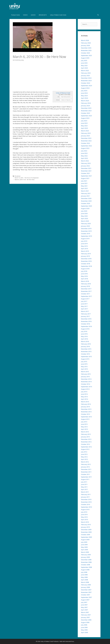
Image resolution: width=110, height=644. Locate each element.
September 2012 (86, 447)
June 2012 (84, 454)
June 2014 (84, 394)
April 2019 (84, 249)
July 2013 (84, 422)
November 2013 (86, 412)
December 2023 (86, 108)
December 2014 (86, 379)
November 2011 (86, 472)
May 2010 (84, 517)
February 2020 (86, 224)
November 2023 (86, 111)
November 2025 (86, 50)
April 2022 (84, 158)
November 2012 (86, 442)
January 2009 (85, 557)
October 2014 (86, 384)
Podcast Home (15, 15)
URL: (59, 97)
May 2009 (84, 547)
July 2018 (84, 271)
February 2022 (86, 163)
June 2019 (84, 244)
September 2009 (86, 537)
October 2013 (86, 414)
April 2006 (84, 632)
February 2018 (86, 284)
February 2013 (86, 434)
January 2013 (85, 437)
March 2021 (85, 191)
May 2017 (84, 306)
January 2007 (85, 617)
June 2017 (84, 304)
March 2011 (85, 492)
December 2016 (86, 319)
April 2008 (84, 580)
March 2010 (85, 522)
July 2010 (84, 512)
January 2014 (85, 407)
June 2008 (84, 575)
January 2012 (85, 467)
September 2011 (86, 477)
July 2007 (84, 602)
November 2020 (86, 201)
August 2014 (85, 389)
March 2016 (85, 341)
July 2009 (84, 542)
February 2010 (86, 525)
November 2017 (86, 291)
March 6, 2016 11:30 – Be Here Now (25, 180)
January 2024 (85, 106)
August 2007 (85, 600)
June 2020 (84, 213)
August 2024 (85, 88)
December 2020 (86, 198)
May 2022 (84, 156)
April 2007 (84, 610)
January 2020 (85, 226)
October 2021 (86, 173)
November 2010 (86, 502)
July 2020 (84, 211)
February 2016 (86, 344)
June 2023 (84, 123)
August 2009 (85, 540)
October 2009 (86, 535)
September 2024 (86, 86)
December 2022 (86, 138)
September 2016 (86, 326)
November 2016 (86, 321)
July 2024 (84, 91)
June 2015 (84, 364)
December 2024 (86, 78)
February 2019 (86, 254)
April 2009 (84, 550)
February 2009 (86, 555)
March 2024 (85, 101)
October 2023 (86, 113)
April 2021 (84, 188)
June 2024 (84, 93)
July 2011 (84, 482)
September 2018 (86, 266)
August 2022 (85, 148)
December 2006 (86, 620)
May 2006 (84, 630)
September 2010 (86, 507)
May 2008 (84, 577)
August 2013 (85, 419)
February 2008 (86, 585)
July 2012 (84, 452)
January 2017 (85, 316)
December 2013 (86, 409)
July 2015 (84, 362)
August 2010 (85, 509)
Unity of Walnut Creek (63, 93)
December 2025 (86, 48)
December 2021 (86, 168)
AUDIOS (33, 15)
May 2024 (84, 96)
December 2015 (86, 349)
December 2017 (86, 289)
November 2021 (86, 171)
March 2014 (85, 402)
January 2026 (85, 45)
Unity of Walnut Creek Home (58, 15)
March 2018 (85, 281)
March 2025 (85, 71)
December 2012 (86, 439)
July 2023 (84, 121)
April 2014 (84, 399)
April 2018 (84, 279)
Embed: (58, 100)
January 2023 (85, 136)
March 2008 (85, 582)
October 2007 (86, 595)
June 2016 (84, 334)
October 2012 (86, 444)
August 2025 (85, 58)
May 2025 (84, 66)
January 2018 (85, 286)
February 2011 (86, 494)
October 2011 (86, 474)
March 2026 (85, 40)
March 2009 (85, 552)
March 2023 (85, 131)
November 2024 (86, 81)
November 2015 (86, 351)
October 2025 (86, 53)
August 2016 (85, 329)
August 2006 (85, 622)
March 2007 (85, 612)
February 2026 (86, 43)
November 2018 (86, 261)
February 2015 (86, 374)
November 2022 (86, 141)
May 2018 (84, 276)
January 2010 (85, 527)
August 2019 (85, 239)
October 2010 (86, 504)
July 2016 (84, 331)
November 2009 (86, 532)
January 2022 (85, 166)
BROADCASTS (43, 15)
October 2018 (86, 264)
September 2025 (86, 55)
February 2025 (86, 73)
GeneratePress (70, 641)
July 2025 (84, 60)
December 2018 (86, 259)
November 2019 (86, 231)
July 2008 (84, 572)
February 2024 (86, 103)
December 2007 (86, 590)
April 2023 (84, 128)
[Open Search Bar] (98, 15)
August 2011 (85, 479)
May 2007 (84, 607)
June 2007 (84, 605)
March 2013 (85, 432)
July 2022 (84, 151)
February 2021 (86, 193)
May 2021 (84, 186)
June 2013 (84, 424)
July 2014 (84, 392)
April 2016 (84, 339)
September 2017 (86, 296)
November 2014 (86, 382)
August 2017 (85, 299)
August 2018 (85, 269)
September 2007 (86, 597)
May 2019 (84, 246)
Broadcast (18, 176)
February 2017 (86, 314)
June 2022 (84, 153)
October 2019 (86, 234)
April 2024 (84, 98)
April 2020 (84, 218)
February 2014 (86, 404)
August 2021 (85, 178)
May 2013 (84, 427)
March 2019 (85, 251)
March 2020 (85, 221)
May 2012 (84, 457)
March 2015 (85, 372)
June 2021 (84, 183)
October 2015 (86, 354)
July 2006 (84, 625)
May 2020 (84, 216)
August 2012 (85, 449)
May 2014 (84, 397)
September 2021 (86, 176)
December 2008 (86, 560)
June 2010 (84, 515)
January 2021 (85, 196)
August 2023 (85, 118)
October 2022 (86, 143)
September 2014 (86, 387)
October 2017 (86, 294)
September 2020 (86, 206)
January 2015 (85, 377)
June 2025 (84, 63)
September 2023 (86, 116)
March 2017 (85, 311)
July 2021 (84, 181)
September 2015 (86, 357)
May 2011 (84, 487)
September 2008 (86, 567)
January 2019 (85, 256)
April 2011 (84, 489)
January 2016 (85, 346)
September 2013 (86, 417)
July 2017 (84, 301)
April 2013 (84, 429)
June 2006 (84, 627)
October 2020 (86, 203)
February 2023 (86, 133)
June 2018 (84, 274)
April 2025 (84, 68)
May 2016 (84, 336)
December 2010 (86, 499)
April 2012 (84, 459)
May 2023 (84, 126)
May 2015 (84, 367)
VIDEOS (25, 15)
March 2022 (85, 161)
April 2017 (84, 309)
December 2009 (86, 530)
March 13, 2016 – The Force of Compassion (27, 178)
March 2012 (85, 462)
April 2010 (84, 520)
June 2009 (84, 545)
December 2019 (86, 229)
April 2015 (84, 369)
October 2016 (86, 324)
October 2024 (86, 83)
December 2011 (86, 469)
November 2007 (86, 592)
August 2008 (85, 570)
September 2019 (86, 236)
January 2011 (85, 497)
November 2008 (86, 562)
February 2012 (86, 464)
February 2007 (86, 615)
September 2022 (86, 146)
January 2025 (85, 76)
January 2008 (85, 587)
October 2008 (86, 565)
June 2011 (84, 484)
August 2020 (85, 208)
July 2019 (84, 241)
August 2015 (85, 359)
